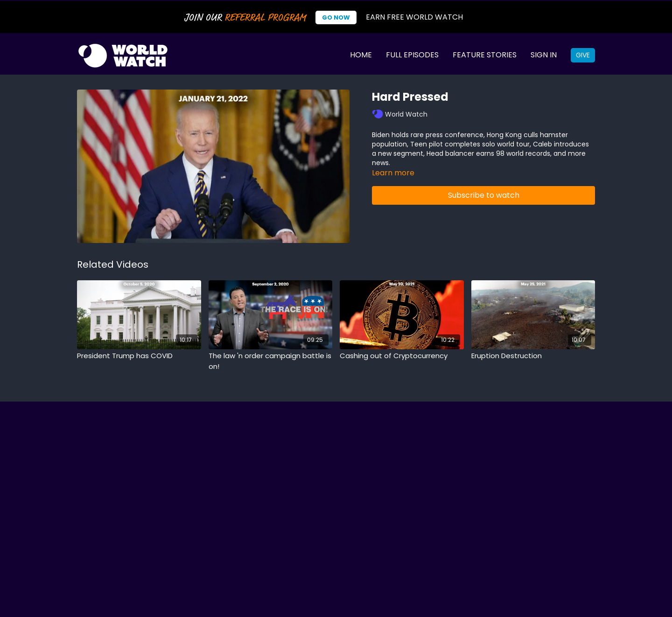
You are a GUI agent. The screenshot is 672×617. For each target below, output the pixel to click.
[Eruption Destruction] (533, 356)
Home (361, 55)
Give (583, 55)
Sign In (544, 55)
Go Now (336, 17)
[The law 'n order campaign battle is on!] (271, 361)
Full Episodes (412, 55)
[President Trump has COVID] (139, 356)
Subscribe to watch (484, 195)
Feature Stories (485, 55)
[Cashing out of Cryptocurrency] (402, 356)
